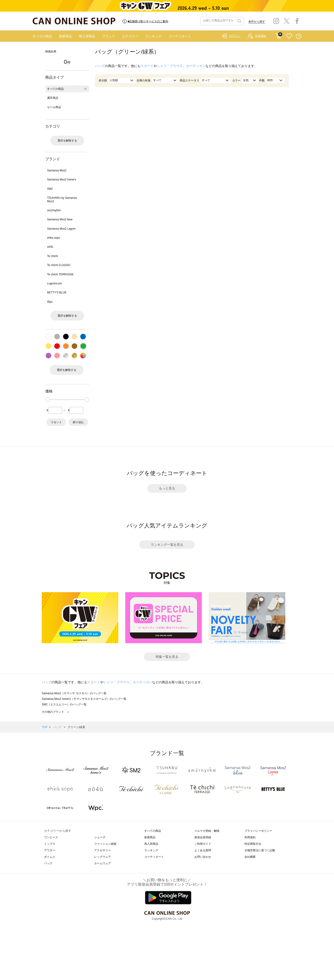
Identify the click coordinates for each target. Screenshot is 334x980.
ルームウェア (103, 863)
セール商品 (54, 107)
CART (278, 35)
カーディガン (196, 66)
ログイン (235, 36)
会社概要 (250, 857)
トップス (50, 844)
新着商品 (65, 36)
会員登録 (260, 36)
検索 (239, 21)
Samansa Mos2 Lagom (61, 229)
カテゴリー (130, 36)
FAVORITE (289, 36)
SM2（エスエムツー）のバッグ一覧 (64, 704)
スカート (147, 66)
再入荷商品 (87, 36)
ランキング (153, 36)
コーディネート (180, 36)
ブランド (109, 36)
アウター (50, 850)
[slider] (48, 400)
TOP (45, 727)
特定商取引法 (253, 844)
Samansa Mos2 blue (60, 219)
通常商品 (53, 98)
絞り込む (78, 422)
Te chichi (53, 256)
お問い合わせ (203, 857)
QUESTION (299, 36)
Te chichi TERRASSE (60, 274)
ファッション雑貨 (105, 844)
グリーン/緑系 (76, 727)
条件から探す (257, 22)
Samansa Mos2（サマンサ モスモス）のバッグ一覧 (74, 693)
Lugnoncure (54, 283)
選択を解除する (67, 141)
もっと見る (167, 488)
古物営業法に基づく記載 (260, 850)
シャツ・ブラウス (170, 66)
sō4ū (50, 247)
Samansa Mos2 (57, 170)
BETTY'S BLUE (57, 292)
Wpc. (50, 302)
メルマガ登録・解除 (207, 831)
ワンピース (51, 837)
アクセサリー (103, 850)
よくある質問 (203, 850)
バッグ (100, 66)
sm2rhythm (54, 210)
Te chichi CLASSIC (59, 265)
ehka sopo (53, 238)
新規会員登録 (203, 837)
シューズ (100, 837)
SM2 (50, 189)
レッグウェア (103, 857)
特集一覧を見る (167, 657)
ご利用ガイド (203, 844)
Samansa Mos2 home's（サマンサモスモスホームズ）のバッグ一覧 (84, 699)
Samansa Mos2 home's (62, 180)
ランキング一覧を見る (167, 545)
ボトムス (50, 857)
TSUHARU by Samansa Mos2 (62, 199)
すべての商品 (42, 36)
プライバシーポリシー (258, 831)
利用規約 (250, 837)
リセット (56, 422)
